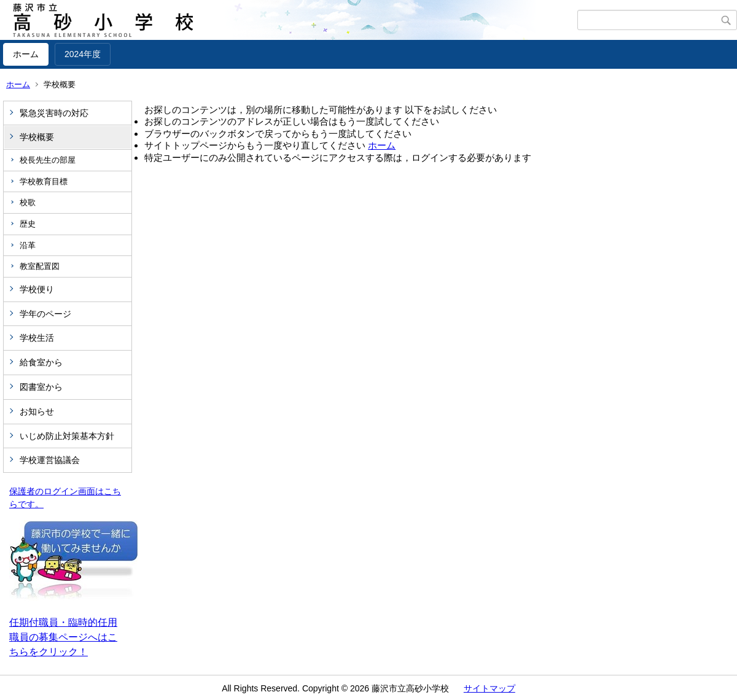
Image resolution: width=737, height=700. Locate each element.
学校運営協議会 (50, 460)
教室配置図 (40, 266)
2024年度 (83, 54)
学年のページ (45, 314)
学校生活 (37, 338)
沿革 (28, 245)
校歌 (28, 202)
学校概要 (37, 137)
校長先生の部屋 (48, 160)
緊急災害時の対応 (54, 113)
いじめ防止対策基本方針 (67, 436)
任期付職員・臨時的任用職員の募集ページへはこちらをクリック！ (63, 637)
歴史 (28, 224)
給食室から (41, 362)
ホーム (26, 54)
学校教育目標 (44, 181)
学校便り (37, 289)
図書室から (41, 387)
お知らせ (37, 411)
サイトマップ (489, 688)
